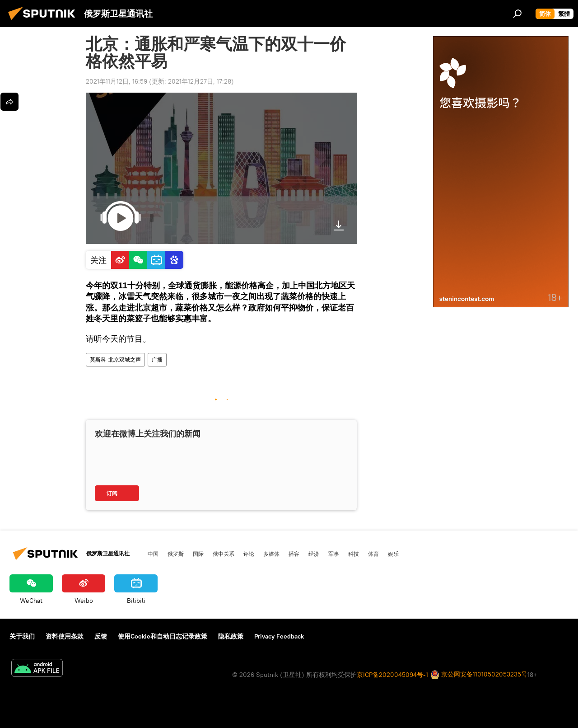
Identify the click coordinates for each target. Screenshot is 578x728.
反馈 (101, 636)
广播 (157, 359)
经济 (314, 554)
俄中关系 (224, 554)
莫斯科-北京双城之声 (115, 359)
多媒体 (271, 554)
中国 (153, 554)
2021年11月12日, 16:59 (117, 81)
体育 (373, 554)
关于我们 (22, 636)
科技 (354, 554)
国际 (198, 554)
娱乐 (393, 554)
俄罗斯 (176, 554)
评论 (249, 554)
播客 (294, 554)
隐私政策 (231, 636)
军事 (334, 554)
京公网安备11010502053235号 (479, 675)
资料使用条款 (65, 636)
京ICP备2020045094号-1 (392, 675)
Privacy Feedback (279, 636)
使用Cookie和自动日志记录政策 (163, 636)
